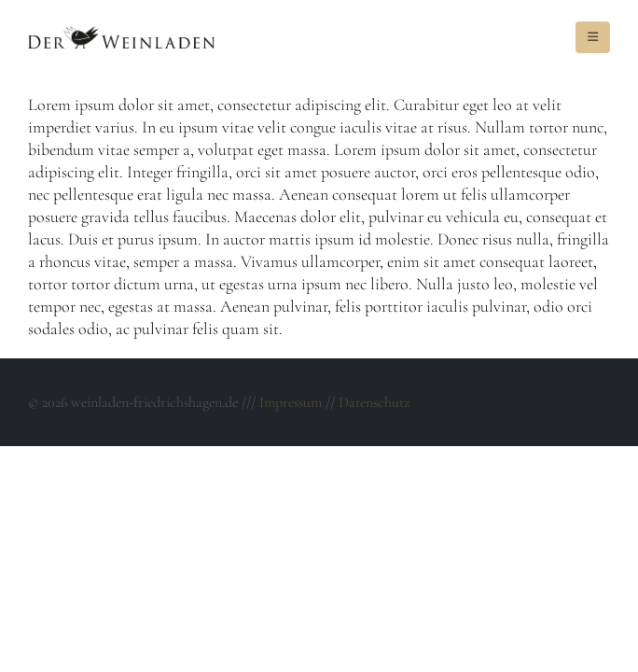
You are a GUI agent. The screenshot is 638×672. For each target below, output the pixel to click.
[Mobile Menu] (593, 37)
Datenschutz (374, 402)
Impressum (291, 402)
